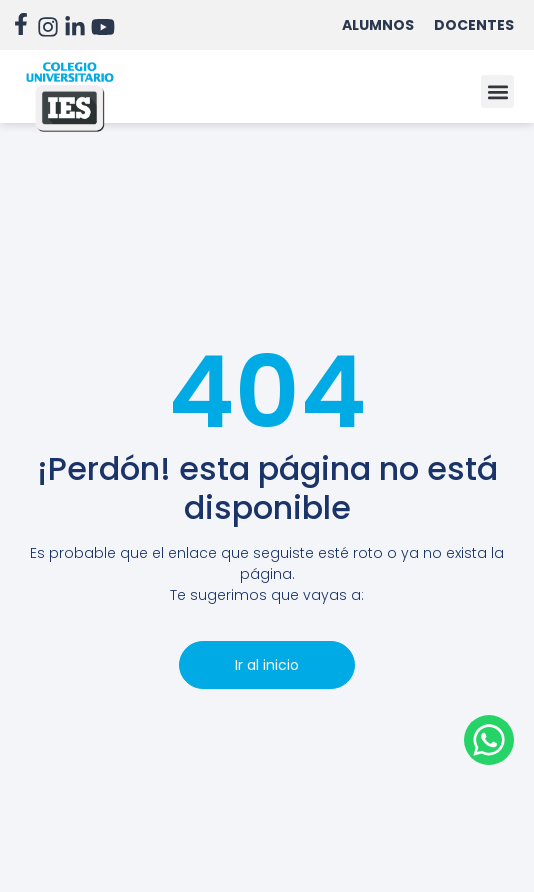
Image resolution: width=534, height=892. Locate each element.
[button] (497, 91)
